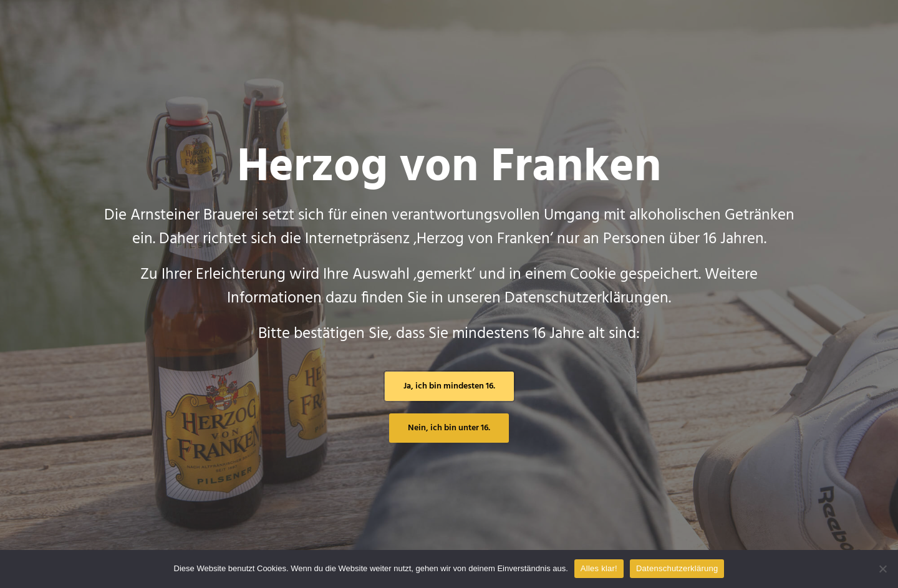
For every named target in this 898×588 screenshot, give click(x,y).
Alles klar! (599, 568)
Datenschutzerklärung (677, 568)
